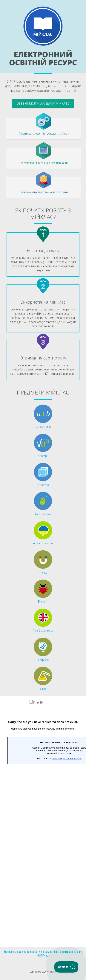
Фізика (43, 573)
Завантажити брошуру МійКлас (43, 103)
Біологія (43, 602)
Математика (43, 427)
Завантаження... (43, 821)
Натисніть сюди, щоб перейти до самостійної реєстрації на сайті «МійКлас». (43, 954)
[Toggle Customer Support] (66, 967)
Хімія (43, 689)
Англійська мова (43, 631)
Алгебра (43, 456)
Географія (43, 660)
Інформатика (43, 514)
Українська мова (43, 543)
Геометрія (43, 485)
